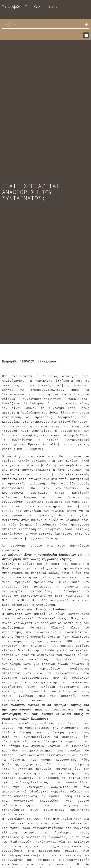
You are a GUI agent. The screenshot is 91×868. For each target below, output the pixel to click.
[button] (86, 35)
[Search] (86, 24)
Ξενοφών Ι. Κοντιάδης (30, 7)
